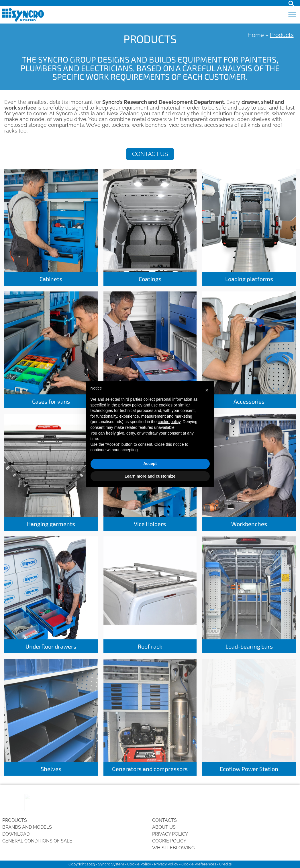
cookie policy (169, 422)
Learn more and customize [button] (150, 476)
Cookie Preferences (199, 864)
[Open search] (291, 3)
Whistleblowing (173, 848)
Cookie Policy (169, 841)
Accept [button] (150, 464)
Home (256, 35)
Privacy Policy (170, 834)
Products (15, 820)
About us (164, 827)
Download (16, 834)
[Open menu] (292, 15)
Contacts (164, 820)
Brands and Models (27, 827)
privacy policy (130, 405)
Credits (225, 864)
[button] (207, 390)
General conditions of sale (37, 841)
